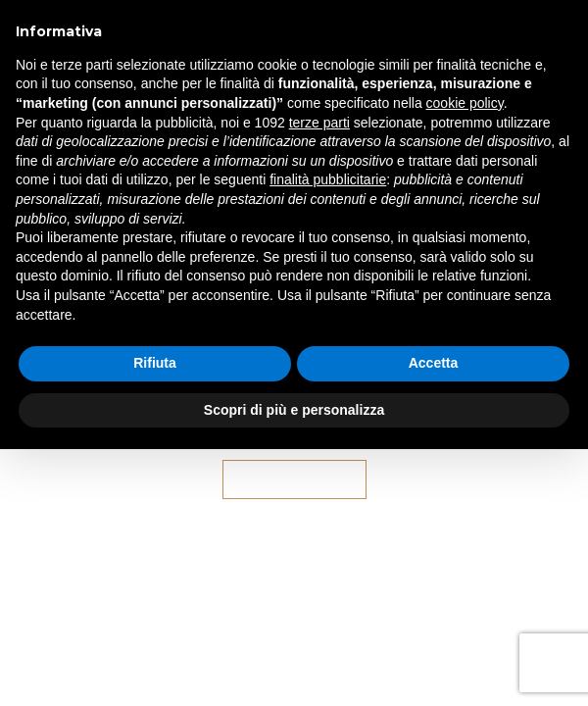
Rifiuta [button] (155, 363)
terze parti (319, 123)
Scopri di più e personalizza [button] (294, 410)
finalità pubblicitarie (328, 179)
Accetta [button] (434, 363)
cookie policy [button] (465, 103)
